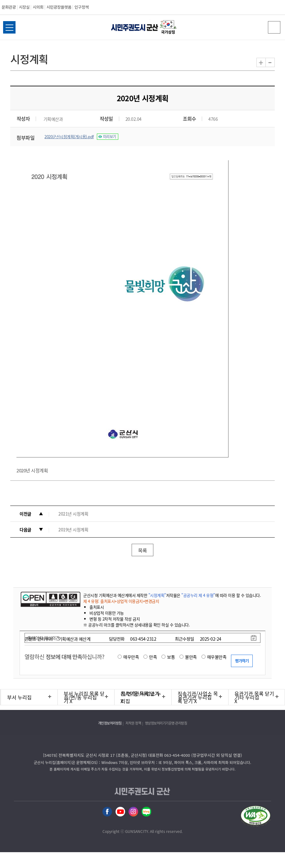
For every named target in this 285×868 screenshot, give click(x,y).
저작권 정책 (133, 723)
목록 (142, 550)
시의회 (38, 7)
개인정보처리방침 (110, 723)
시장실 (24, 7)
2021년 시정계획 (73, 514)
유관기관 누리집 (195, 697)
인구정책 (82, 7)
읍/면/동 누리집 (80, 697)
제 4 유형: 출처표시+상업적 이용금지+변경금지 (121, 601)
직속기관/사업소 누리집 (141, 697)
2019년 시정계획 (73, 529)
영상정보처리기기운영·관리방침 (166, 723)
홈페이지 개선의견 (43, 638)
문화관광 (9, 7)
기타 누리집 (247, 697)
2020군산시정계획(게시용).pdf (69, 136)
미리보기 (110, 137)
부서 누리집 (19, 697)
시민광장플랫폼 (59, 7)
